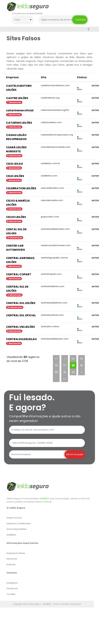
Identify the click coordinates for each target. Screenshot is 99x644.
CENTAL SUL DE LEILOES (16, 231)
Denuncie (12, 559)
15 (82, 359)
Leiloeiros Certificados (19, 523)
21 (65, 372)
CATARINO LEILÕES (19, 123)
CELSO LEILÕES (16, 217)
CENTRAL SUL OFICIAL (21, 315)
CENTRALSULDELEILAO (21, 339)
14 (73, 359)
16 (56, 365)
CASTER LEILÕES (17, 98)
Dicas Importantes (17, 529)
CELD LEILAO (14, 164)
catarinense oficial (20, 110)
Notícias (11, 564)
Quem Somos (14, 518)
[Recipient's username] (39, 454)
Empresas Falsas (16, 553)
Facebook (12, 588)
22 (73, 372)
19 (81, 365)
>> (65, 379)
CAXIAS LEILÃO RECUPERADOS (16, 137)
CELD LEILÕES (15, 176)
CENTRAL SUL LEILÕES (21, 303)
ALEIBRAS (45, 499)
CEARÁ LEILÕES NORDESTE (16, 149)
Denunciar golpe (75, 454)
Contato (11, 594)
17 (65, 365)
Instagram (12, 583)
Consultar (80, 20)
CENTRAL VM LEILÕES (20, 327)
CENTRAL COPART (19, 274)
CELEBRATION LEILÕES (21, 188)
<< (56, 359)
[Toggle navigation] (88, 29)
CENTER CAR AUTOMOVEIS (15, 248)
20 (56, 372)
